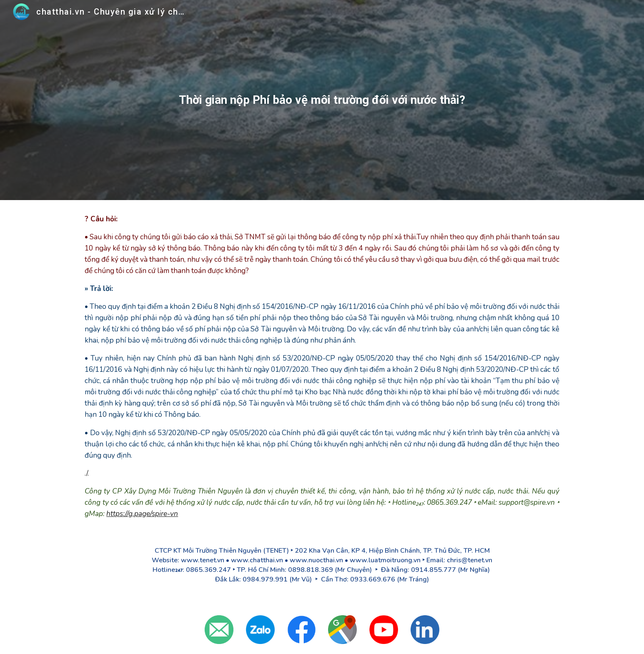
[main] (322, 100)
